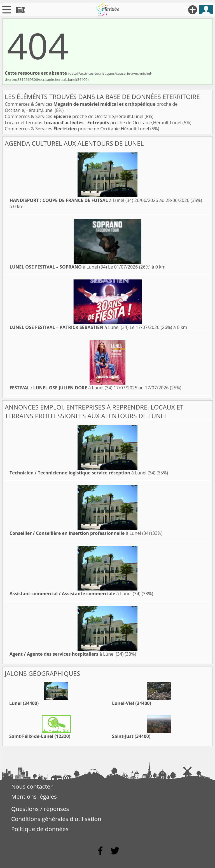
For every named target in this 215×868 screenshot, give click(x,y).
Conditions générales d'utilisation (56, 819)
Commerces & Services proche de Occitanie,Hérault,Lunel (75, 116)
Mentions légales (34, 796)
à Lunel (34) (71, 200)
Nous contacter (32, 786)
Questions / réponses (40, 809)
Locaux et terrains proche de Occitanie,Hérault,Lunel (94, 123)
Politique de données (40, 829)
